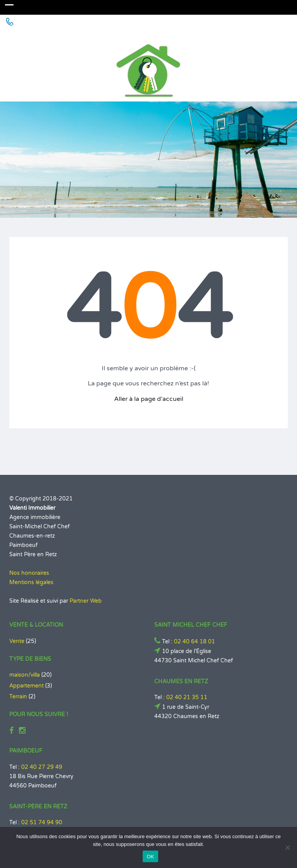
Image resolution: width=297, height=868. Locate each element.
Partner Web (86, 601)
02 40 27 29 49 (42, 767)
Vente (17, 641)
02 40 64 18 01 (195, 642)
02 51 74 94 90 (42, 822)
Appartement (26, 686)
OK (150, 857)
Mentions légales (31, 582)
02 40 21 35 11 (187, 697)
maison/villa (25, 675)
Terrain (18, 697)
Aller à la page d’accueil (149, 399)
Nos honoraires (29, 573)
